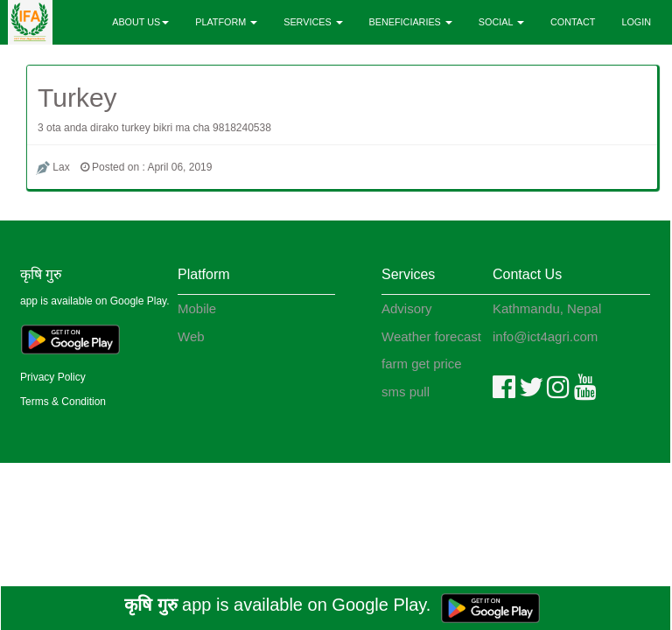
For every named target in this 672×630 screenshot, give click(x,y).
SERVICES (313, 22)
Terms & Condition (63, 402)
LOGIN (636, 22)
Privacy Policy (53, 377)
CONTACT (573, 22)
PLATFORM (226, 22)
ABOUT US (140, 22)
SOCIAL (501, 22)
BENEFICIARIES (411, 22)
